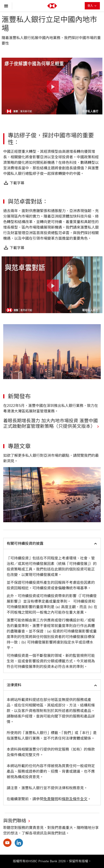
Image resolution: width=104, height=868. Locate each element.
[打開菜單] (7, 6)
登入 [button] (92, 6)
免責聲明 (51, 799)
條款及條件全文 (75, 799)
